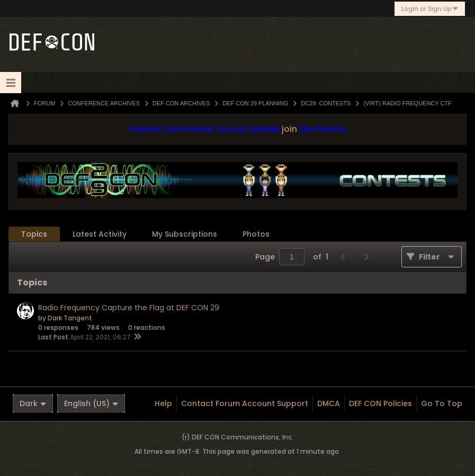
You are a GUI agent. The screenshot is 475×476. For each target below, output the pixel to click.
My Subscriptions (185, 234)
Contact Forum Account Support (245, 403)
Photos (256, 234)
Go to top (442, 403)
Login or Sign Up (430, 9)
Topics (34, 234)
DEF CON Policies (380, 403)
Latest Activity (100, 234)
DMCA (329, 403)
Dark (33, 403)
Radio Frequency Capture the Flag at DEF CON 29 (129, 308)
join (289, 129)
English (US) (91, 403)
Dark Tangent (70, 318)
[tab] (34, 234)
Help (163, 403)
